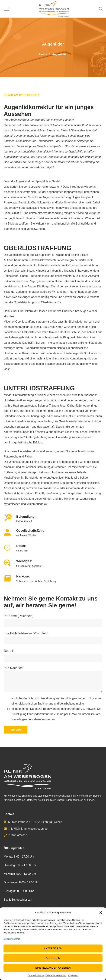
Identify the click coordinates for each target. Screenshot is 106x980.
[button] (101, 913)
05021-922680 (18, 835)
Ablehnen (53, 958)
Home (43, 54)
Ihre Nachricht (53, 679)
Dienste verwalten (12, 939)
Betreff (53, 655)
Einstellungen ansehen (53, 968)
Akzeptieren (53, 948)
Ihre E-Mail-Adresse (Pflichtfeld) (53, 638)
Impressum (73, 975)
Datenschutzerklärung (56, 975)
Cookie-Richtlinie (36, 975)
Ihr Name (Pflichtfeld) (53, 621)
